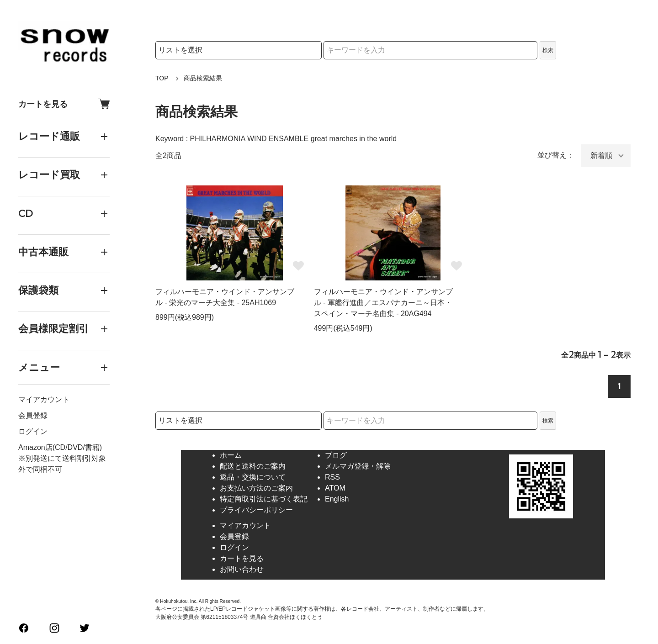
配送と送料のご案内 (253, 466)
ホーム (231, 455)
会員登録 (33, 415)
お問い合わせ (242, 569)
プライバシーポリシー (256, 510)
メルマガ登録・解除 (358, 466)
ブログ (336, 455)
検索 (548, 50)
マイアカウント (44, 399)
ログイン (33, 431)
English (337, 499)
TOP (162, 78)
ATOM (335, 488)
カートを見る (64, 104)
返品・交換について (253, 477)
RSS (332, 477)
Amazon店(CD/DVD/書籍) (60, 447)
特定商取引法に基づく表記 (264, 499)
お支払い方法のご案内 (256, 488)
